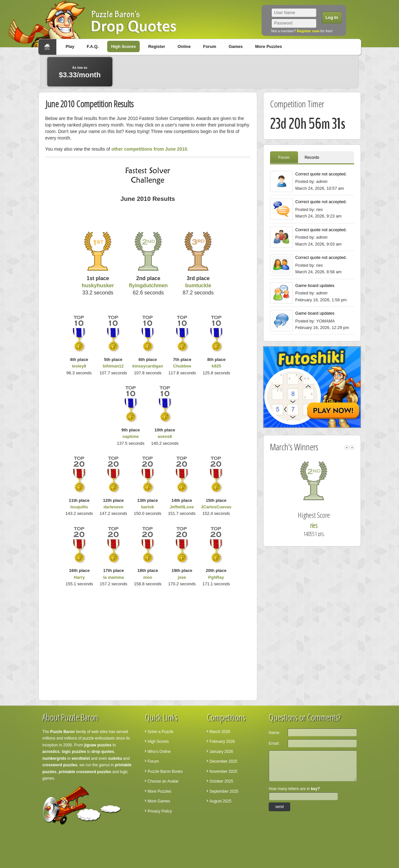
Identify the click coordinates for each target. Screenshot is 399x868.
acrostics (51, 752)
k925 (216, 366)
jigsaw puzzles (98, 745)
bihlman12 (113, 366)
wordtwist (81, 758)
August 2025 (220, 801)
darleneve (114, 507)
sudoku (115, 758)
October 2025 (221, 781)
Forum (209, 46)
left (347, 448)
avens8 (165, 436)
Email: (274, 743)
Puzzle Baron (62, 732)
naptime (131, 436)
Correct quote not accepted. (321, 174)
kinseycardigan (148, 366)
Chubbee (182, 366)
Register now (308, 31)
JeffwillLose (182, 507)
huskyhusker (98, 285)
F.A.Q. (93, 46)
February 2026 (222, 741)
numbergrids (54, 758)
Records (312, 157)
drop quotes (103, 752)
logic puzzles (74, 752)
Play (70, 46)
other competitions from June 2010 (149, 149)
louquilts (79, 507)
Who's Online (159, 752)
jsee (182, 577)
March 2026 (220, 732)
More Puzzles (268, 46)
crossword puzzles (60, 765)
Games (236, 46)
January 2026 (221, 752)
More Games (159, 801)
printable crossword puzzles (85, 772)
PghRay (216, 577)
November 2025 (223, 771)
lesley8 (79, 366)
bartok (148, 507)
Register (157, 46)
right (352, 448)
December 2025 (223, 761)
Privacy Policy (160, 811)
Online (184, 46)
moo (148, 577)
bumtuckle (198, 285)
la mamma (114, 577)
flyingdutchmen (148, 285)
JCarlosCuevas (216, 507)
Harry (79, 577)
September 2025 (224, 791)
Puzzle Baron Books (165, 771)
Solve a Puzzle (160, 732)
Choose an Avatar (163, 781)
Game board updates (315, 285)
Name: (274, 733)
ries (324, 525)
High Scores (123, 46)
